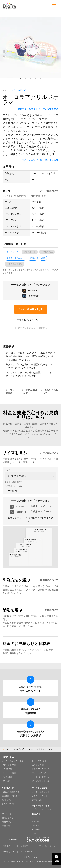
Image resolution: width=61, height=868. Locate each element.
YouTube (36, 829)
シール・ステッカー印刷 (13, 761)
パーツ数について (48, 191)
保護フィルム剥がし (15, 258)
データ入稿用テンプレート (44, 792)
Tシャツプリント (39, 761)
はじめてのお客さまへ (12, 792)
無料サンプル (8, 822)
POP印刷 (6, 781)
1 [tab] (21, 79)
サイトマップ (26, 852)
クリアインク (13, 252)
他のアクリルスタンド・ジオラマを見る (36, 109)
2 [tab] (26, 79)
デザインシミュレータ (42, 809)
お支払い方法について (12, 804)
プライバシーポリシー (47, 846)
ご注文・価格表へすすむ (31, 309)
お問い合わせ (8, 818)
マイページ (7, 814)
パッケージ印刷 (9, 773)
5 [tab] (40, 79)
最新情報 (6, 826)
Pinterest (36, 826)
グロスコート (30, 252)
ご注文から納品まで (11, 796)
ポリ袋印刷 (7, 769)
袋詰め (33, 258)
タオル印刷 (7, 777)
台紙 (43, 258)
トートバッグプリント (42, 777)
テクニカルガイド (40, 796)
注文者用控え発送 (14, 264)
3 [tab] (31, 79)
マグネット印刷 (9, 765)
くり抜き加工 (47, 252)
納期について (50, 610)
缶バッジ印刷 (38, 765)
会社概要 (24, 846)
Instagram (36, 822)
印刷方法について (48, 580)
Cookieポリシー (8, 852)
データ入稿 (37, 800)
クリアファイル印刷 (41, 781)
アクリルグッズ (19, 90)
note (34, 833)
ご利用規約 (6, 846)
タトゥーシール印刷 (41, 769)
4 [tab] (35, 79)
